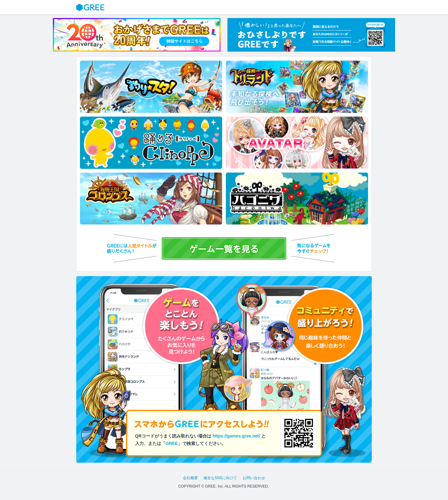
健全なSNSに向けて (220, 478)
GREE (91, 7)
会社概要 (190, 478)
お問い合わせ (254, 478)
